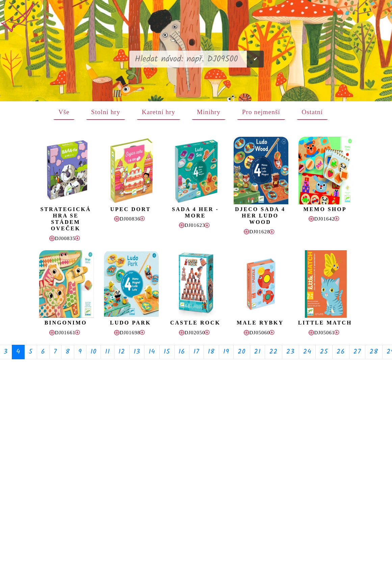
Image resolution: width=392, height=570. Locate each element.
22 (273, 352)
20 (242, 352)
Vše (64, 112)
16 (182, 352)
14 (152, 352)
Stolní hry (106, 112)
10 (94, 352)
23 (291, 352)
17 (197, 352)
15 (167, 352)
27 (357, 352)
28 (374, 352)
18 (211, 352)
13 (137, 352)
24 (307, 352)
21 (258, 352)
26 (341, 352)
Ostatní (312, 112)
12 (122, 352)
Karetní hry (159, 112)
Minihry (209, 112)
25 (324, 352)
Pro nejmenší (261, 112)
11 (108, 352)
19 (226, 352)
